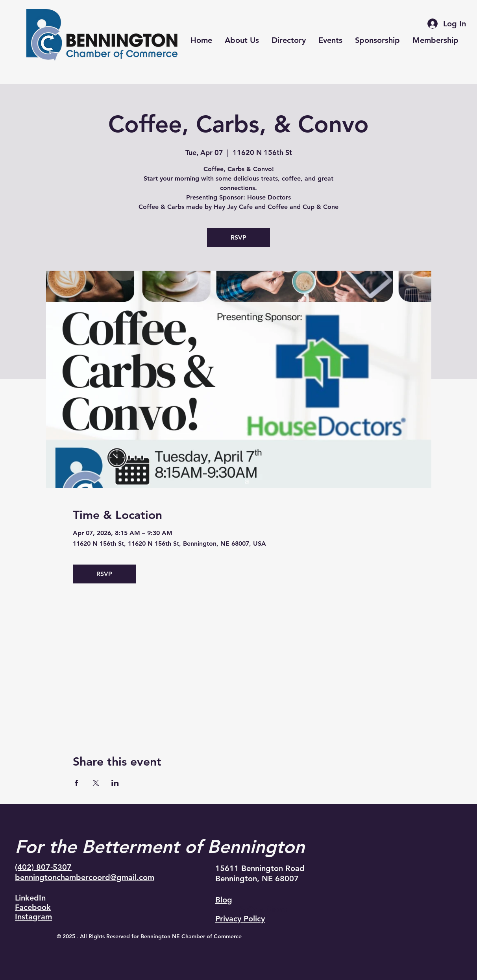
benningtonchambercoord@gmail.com (85, 877)
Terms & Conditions (251, 909)
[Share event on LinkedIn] (115, 783)
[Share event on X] (96, 783)
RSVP (238, 237)
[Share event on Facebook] (77, 783)
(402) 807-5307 (43, 867)
